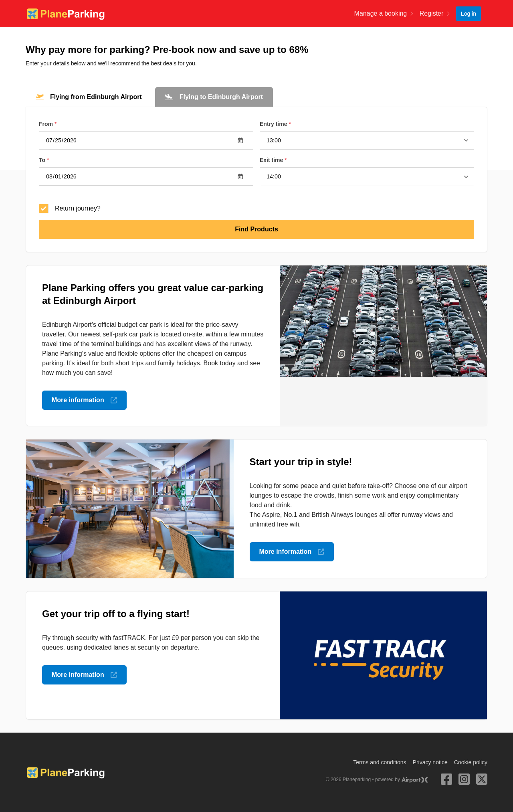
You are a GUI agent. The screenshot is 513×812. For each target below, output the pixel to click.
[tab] (89, 97)
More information (84, 400)
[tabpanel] (256, 179)
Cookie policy (471, 762)
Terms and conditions (380, 762)
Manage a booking (384, 13)
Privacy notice (430, 762)
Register (435, 13)
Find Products (256, 229)
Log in (469, 14)
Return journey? (70, 208)
